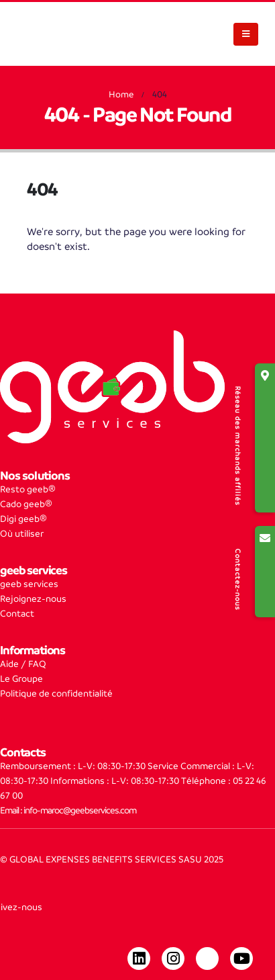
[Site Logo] (54, 34)
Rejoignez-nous (33, 599)
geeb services (29, 584)
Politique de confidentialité (56, 694)
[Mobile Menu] (246, 34)
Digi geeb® (23, 519)
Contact (17, 614)
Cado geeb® (26, 504)
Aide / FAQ (23, 664)
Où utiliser (22, 534)
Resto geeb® (28, 489)
